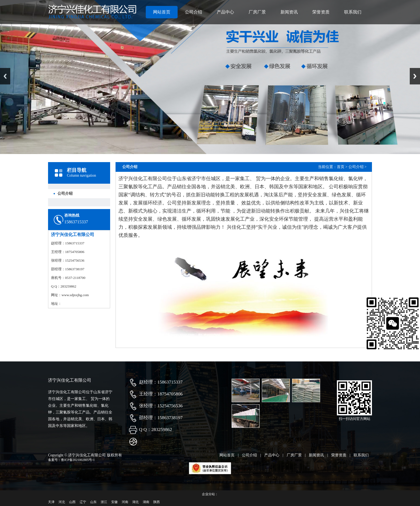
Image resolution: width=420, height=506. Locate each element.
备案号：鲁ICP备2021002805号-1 (71, 460)
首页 (341, 167)
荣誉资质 (321, 12)
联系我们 (353, 12)
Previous (5, 76)
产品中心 (225, 12)
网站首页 (162, 12)
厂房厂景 (257, 12)
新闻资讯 (289, 12)
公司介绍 (194, 12)
